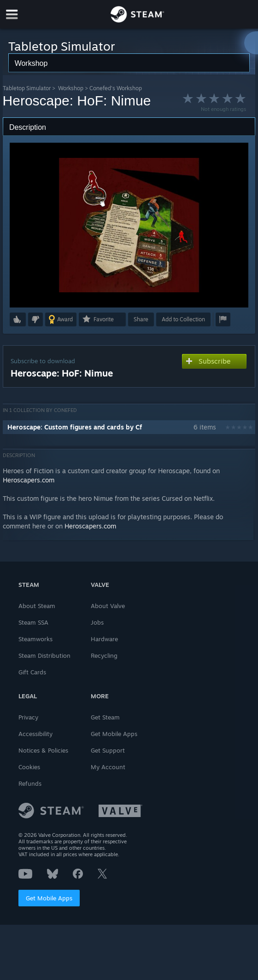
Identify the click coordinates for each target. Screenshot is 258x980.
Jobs (97, 622)
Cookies (29, 767)
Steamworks (35, 639)
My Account (108, 767)
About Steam (37, 606)
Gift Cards (32, 672)
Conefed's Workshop (116, 88)
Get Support (108, 750)
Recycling (104, 655)
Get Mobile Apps (49, 898)
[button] (18, 319)
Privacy (28, 717)
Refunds (30, 783)
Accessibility (35, 734)
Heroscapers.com (29, 480)
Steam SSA (33, 622)
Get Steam (105, 717)
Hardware (104, 639)
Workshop (71, 88)
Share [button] (141, 319)
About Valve (108, 606)
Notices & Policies (43, 750)
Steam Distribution (44, 655)
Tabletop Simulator (27, 88)
